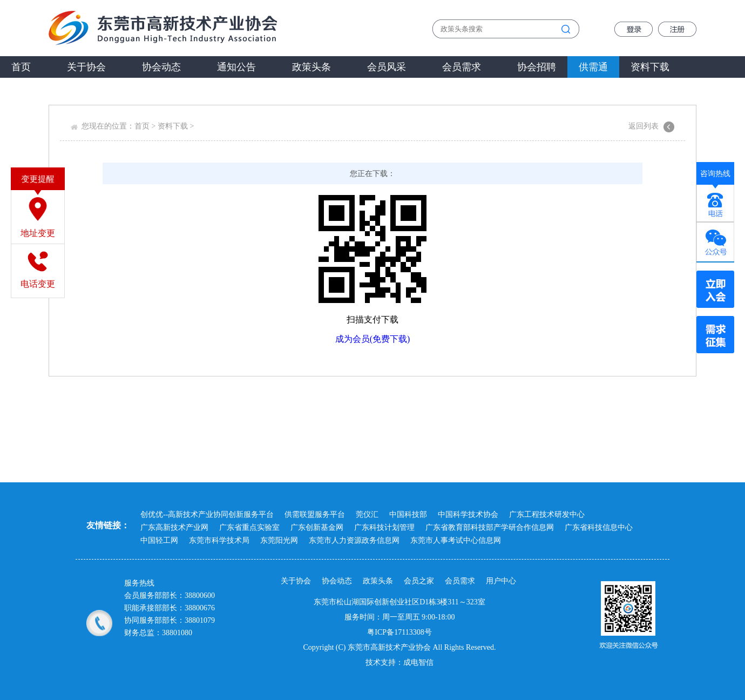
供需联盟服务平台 (315, 514)
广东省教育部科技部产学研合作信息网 (490, 527)
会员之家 (419, 581)
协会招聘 (537, 67)
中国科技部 (408, 514)
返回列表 (644, 126)
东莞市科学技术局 (219, 540)
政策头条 (311, 67)
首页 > (146, 126)
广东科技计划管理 (384, 527)
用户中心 (501, 581)
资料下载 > (177, 126)
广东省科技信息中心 (599, 527)
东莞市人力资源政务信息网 (354, 540)
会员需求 (462, 67)
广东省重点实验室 (249, 527)
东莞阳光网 (279, 540)
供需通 (593, 67)
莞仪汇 (367, 514)
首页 (21, 67)
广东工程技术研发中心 (547, 514)
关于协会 (86, 67)
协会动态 (161, 67)
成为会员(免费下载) (373, 339)
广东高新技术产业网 (174, 527)
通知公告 (236, 67)
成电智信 (418, 662)
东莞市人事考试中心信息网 (456, 540)
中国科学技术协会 (468, 514)
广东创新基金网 (317, 527)
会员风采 (387, 67)
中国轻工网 (159, 540)
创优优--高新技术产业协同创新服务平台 (207, 514)
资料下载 (650, 67)
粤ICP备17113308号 (399, 632)
